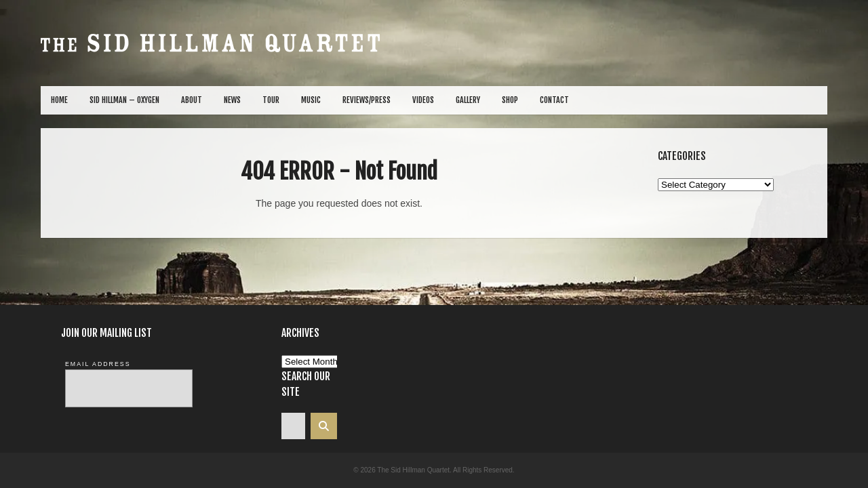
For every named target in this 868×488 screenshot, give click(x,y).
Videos (423, 100)
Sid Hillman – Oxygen (124, 100)
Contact (554, 100)
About (192, 100)
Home (59, 100)
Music (311, 100)
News (232, 100)
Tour (271, 100)
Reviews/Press (367, 100)
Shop (510, 100)
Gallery (468, 100)
